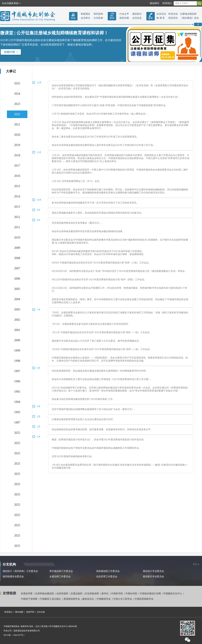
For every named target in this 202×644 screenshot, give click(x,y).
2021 (17, 124)
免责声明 (30, 612)
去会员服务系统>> (11, 3)
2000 (17, 340)
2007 (17, 268)
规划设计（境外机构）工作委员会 (20, 571)
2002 (17, 320)
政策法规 (124, 18)
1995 (17, 392)
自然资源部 (63, 594)
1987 (17, 422)
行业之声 (124, 14)
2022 (17, 114)
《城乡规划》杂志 (189, 18)
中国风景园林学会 (144, 599)
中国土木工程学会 (123, 599)
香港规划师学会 (72, 599)
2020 (17, 135)
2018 (17, 155)
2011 (17, 227)
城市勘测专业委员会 (13, 577)
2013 (17, 207)
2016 (17, 176)
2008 (17, 258)
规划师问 (154, 3)
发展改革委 (27, 594)
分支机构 (98, 18)
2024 (17, 94)
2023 (17, 104)
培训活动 (173, 18)
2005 (17, 289)
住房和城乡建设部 (45, 594)
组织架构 (98, 14)
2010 (17, 238)
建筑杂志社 (89, 599)
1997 (17, 371)
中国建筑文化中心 (173, 594)
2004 (17, 299)
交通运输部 (77, 594)
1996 (17, 381)
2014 (17, 196)
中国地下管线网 (29, 599)
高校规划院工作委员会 (108, 571)
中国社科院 (132, 594)
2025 (17, 83)
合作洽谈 (41, 612)
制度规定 (86, 14)
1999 (17, 351)
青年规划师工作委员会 (61, 571)
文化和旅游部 (92, 594)
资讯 (112, 18)
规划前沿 (137, 14)
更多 (195, 564)
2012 (17, 217)
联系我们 (167, 3)
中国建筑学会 (104, 599)
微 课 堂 (161, 18)
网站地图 (19, 612)
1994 (17, 402)
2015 (17, 186)
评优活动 (173, 14)
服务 (151, 18)
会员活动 (161, 14)
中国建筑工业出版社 (51, 599)
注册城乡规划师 (188, 14)
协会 (73, 18)
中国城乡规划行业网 (151, 594)
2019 (17, 145)
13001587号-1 (19, 635)
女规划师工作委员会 (60, 577)
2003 (17, 309)
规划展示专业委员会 (153, 577)
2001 (17, 330)
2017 (17, 166)
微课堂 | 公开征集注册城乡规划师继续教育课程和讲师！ (54, 33)
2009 (17, 248)
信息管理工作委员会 (107, 577)
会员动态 (137, 18)
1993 (17, 412)
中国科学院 (117, 594)
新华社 (105, 594)
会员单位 (86, 18)
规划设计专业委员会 (153, 571)
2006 (17, 279)
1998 (17, 361)
